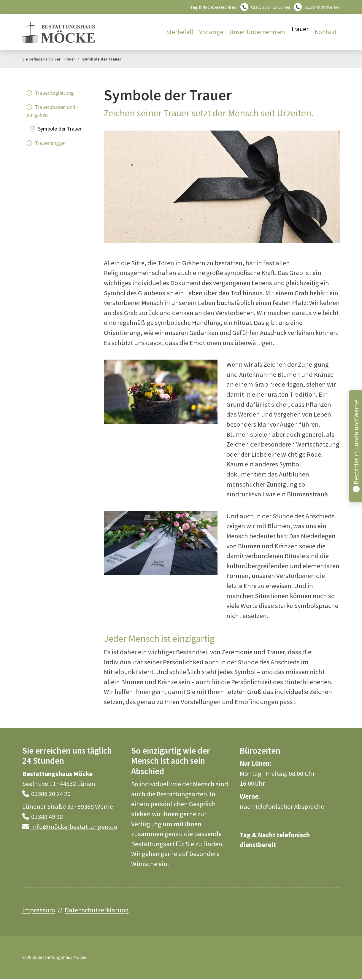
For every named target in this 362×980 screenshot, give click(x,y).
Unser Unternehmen (257, 32)
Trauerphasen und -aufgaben (53, 111)
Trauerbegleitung (54, 93)
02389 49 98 (315, 7)
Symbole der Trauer (102, 59)
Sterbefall (180, 32)
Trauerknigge (50, 143)
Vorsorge (211, 32)
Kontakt (326, 32)
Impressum (39, 910)
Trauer (300, 29)
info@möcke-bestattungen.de (74, 827)
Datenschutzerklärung (97, 910)
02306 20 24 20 (264, 7)
